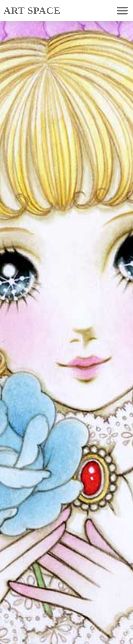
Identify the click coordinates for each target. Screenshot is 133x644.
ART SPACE (32, 10)
